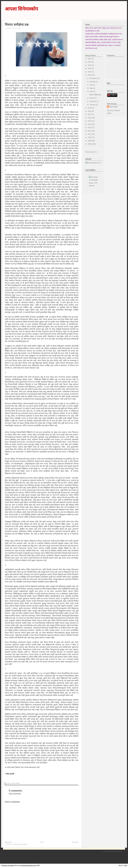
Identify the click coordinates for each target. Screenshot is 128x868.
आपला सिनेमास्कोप (21, 9)
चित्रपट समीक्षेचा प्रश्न (17, 25)
